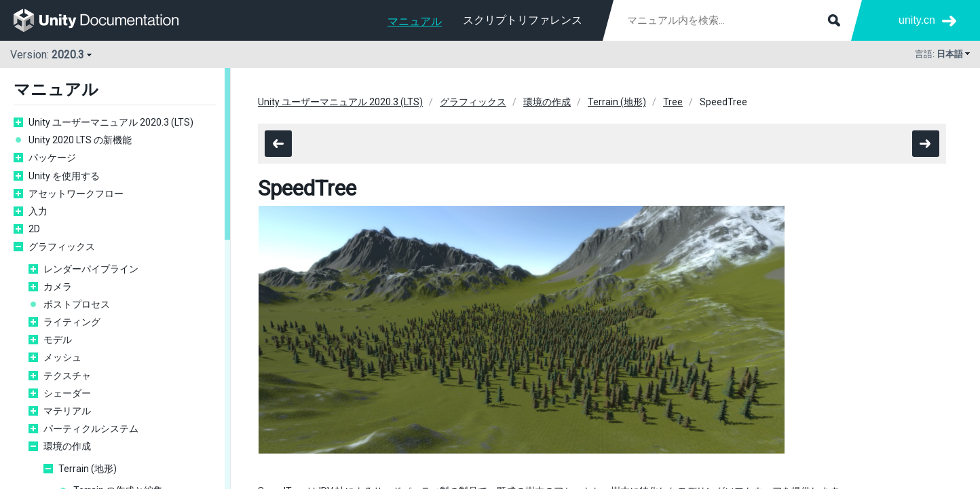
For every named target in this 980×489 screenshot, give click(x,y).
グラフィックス (62, 247)
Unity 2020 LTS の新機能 (80, 140)
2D (34, 229)
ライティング (72, 322)
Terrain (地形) (88, 469)
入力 (38, 211)
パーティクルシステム (91, 429)
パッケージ (52, 158)
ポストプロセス (77, 304)
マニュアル (415, 21)
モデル (58, 340)
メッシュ (62, 357)
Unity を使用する (64, 176)
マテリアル (67, 411)
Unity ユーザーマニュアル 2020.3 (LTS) (111, 122)
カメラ (58, 287)
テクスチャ (67, 376)
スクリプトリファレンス (523, 20)
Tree (673, 102)
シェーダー (67, 393)
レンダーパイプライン (91, 269)
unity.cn (917, 20)
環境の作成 (67, 446)
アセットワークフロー (76, 194)
